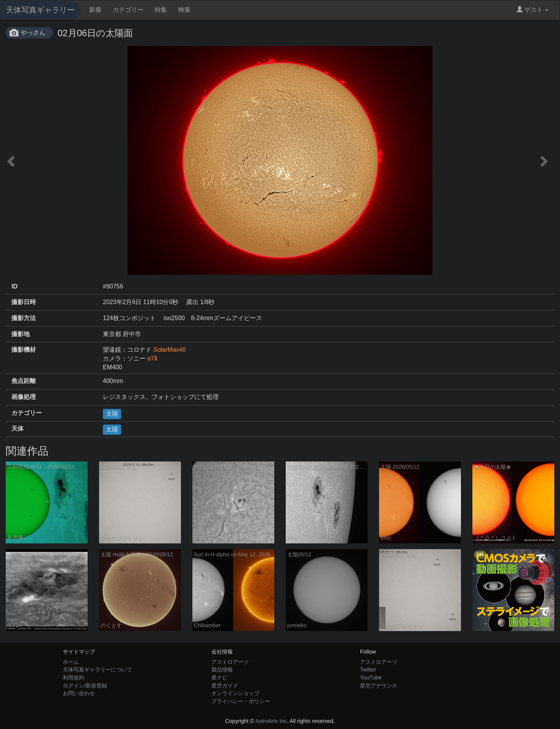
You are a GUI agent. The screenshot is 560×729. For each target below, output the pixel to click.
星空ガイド (225, 686)
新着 (95, 10)
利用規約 (74, 678)
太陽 (112, 414)
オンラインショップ (235, 693)
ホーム (71, 662)
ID (14, 286)
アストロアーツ (230, 662)
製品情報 (222, 670)
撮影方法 (24, 318)
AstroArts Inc (271, 721)
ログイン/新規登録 (85, 686)
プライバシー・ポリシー (241, 701)
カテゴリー (128, 10)
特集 (161, 10)
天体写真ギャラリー (40, 10)
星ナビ (219, 678)
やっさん (33, 33)
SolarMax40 (169, 350)
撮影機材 (24, 350)
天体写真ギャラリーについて (98, 670)
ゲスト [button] (532, 10)
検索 (184, 10)
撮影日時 (24, 302)
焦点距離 (24, 381)
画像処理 (24, 397)
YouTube (371, 678)
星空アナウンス (379, 686)
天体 (18, 429)
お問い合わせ (79, 693)
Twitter (368, 670)
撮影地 (21, 334)
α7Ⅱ (152, 358)
